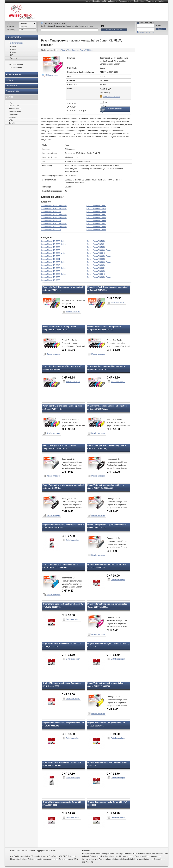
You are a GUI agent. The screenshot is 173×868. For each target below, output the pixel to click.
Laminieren (11, 86)
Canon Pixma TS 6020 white (53, 253)
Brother (13, 46)
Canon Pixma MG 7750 (96, 223)
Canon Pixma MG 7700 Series (54, 223)
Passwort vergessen (146, 32)
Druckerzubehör (14, 37)
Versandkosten (15, 109)
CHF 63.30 (68, 378)
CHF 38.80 (68, 429)
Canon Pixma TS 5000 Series (54, 241)
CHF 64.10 (113, 350)
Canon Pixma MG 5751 (96, 208)
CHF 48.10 (68, 350)
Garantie (12, 117)
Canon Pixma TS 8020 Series (99, 262)
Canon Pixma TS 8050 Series (54, 268)
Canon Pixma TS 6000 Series (99, 250)
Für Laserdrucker (16, 65)
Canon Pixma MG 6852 (51, 221)
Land (9, 23)
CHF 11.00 (113, 472)
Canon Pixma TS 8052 (51, 271)
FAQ (10, 103)
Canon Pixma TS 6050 (51, 256)
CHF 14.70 (68, 655)
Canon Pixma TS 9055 (51, 280)
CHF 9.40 (68, 511)
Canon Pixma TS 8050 (96, 265)
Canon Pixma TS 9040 (96, 274)
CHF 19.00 (113, 576)
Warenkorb (151, 1)
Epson (13, 52)
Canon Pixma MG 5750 (96, 206)
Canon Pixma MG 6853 (96, 221)
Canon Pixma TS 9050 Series (99, 277)
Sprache (10, 26)
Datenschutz (14, 106)
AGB (11, 120)
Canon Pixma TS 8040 (51, 265)
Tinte (63, 50)
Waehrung (11, 30)
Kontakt (161, 1)
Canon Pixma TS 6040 (96, 253)
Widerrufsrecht (15, 111)
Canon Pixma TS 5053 (96, 247)
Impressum (13, 114)
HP (12, 55)
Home (87, 1)
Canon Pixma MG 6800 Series (54, 215)
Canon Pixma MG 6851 (96, 218)
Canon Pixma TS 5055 (51, 250)
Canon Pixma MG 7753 (96, 230)
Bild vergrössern (52, 75)
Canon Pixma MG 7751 (96, 227)
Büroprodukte (13, 91)
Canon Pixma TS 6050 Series (99, 256)
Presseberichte (125, 1)
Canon (13, 49)
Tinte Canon (72, 50)
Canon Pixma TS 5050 (96, 241)
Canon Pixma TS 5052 (51, 247)
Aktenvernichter (14, 74)
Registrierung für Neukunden (105, 1)
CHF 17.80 (68, 774)
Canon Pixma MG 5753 (96, 212)
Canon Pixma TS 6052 (96, 259)
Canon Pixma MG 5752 (51, 212)
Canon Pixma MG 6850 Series (54, 218)
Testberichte (139, 1)
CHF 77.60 (68, 307)
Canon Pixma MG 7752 (51, 230)
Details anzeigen (73, 311)
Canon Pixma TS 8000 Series (54, 262)
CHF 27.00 (68, 536)
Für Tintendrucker (16, 43)
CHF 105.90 (114, 298)
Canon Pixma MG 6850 (96, 215)
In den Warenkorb (115, 109)
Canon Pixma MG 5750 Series (54, 208)
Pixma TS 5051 (86, 50)
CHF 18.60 (68, 615)
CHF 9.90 (68, 472)
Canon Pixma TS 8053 (96, 271)
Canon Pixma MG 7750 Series (54, 227)
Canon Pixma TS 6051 (51, 259)
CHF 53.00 (113, 429)
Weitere (14, 58)
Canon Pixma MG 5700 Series (54, 206)
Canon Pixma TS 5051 (96, 244)
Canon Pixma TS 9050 (51, 277)
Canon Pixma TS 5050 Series (54, 244)
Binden (9, 80)
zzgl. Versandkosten (112, 97)
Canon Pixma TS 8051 (96, 268)
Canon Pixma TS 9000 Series (54, 274)
